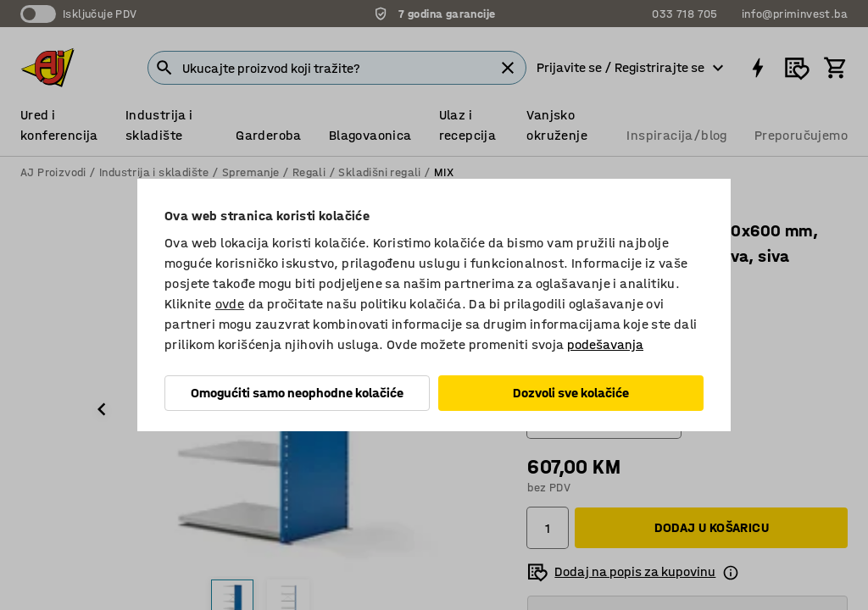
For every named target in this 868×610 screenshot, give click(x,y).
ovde (230, 304)
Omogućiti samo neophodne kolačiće (297, 393)
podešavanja (605, 344)
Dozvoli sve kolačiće (571, 393)
